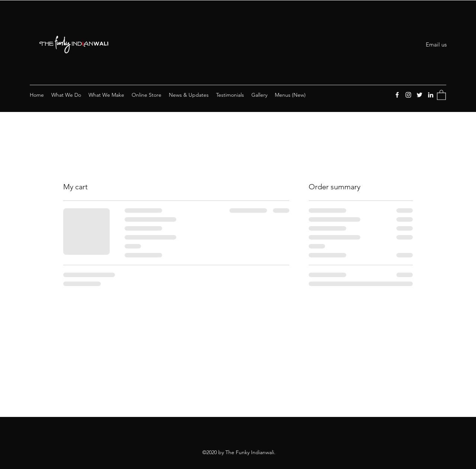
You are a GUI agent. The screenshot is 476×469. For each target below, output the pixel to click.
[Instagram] (408, 95)
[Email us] (436, 45)
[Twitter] (419, 95)
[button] (441, 95)
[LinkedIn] (431, 95)
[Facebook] (397, 95)
